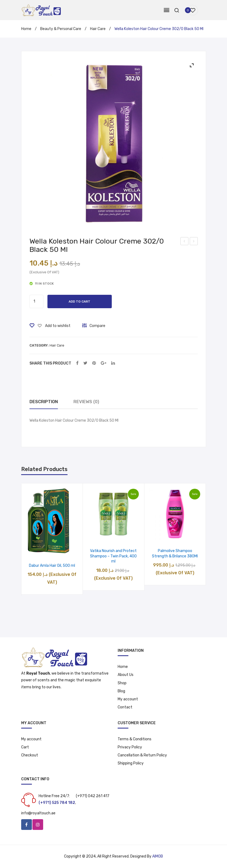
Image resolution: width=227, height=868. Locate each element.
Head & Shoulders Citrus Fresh (185, 242)
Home (26, 29)
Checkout (30, 755)
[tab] (44, 402)
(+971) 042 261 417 (93, 796)
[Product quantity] (36, 301)
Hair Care (98, 29)
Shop (122, 683)
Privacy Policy (130, 747)
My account (128, 699)
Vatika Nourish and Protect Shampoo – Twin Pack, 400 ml (113, 556)
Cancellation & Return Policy (142, 755)
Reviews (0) (86, 402)
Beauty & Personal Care (61, 29)
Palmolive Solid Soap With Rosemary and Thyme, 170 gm (194, 242)
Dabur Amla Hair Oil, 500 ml (52, 566)
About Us (126, 675)
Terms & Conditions (135, 739)
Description (44, 402)
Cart (25, 747)
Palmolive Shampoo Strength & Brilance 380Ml (175, 553)
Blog (121, 691)
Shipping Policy (131, 763)
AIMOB (158, 856)
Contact (125, 707)
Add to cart (79, 301)
